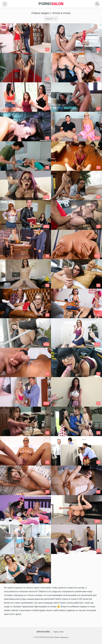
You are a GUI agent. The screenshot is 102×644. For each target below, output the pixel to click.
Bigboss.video (59, 632)
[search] (97, 4)
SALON (51, 4)
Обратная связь (43, 632)
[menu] (5, 4)
